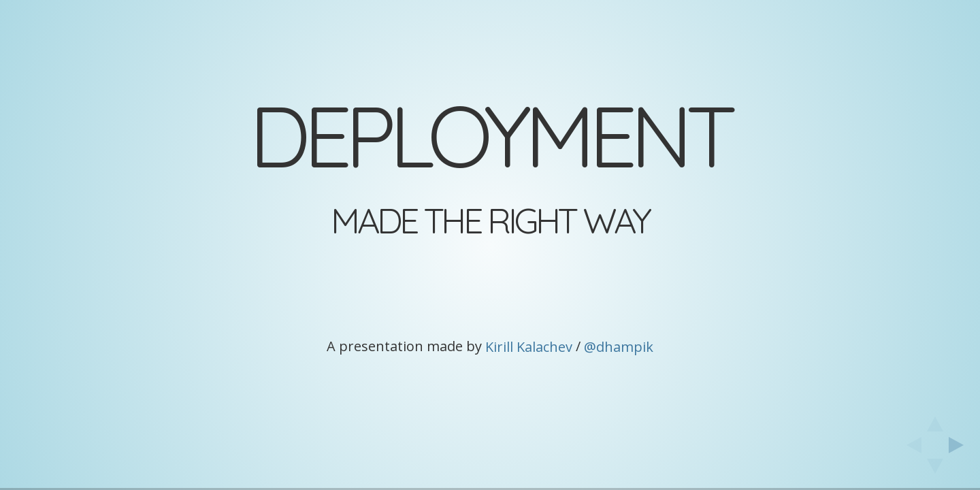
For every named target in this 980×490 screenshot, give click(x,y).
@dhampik (619, 347)
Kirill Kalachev (529, 347)
